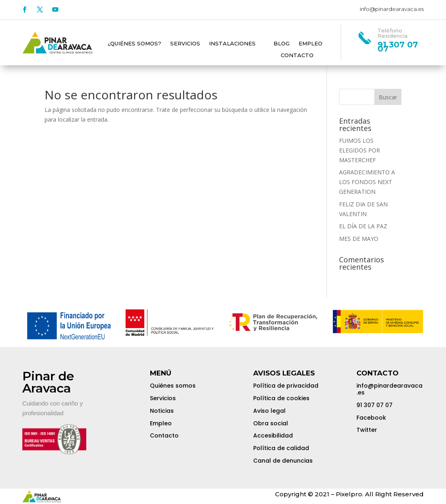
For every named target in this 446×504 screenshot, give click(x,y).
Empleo (310, 44)
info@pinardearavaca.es (392, 9)
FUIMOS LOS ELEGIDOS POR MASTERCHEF (360, 150)
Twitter (367, 430)
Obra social (271, 423)
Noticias (162, 411)
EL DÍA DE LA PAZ (363, 226)
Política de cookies (281, 398)
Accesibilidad (273, 435)
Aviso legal (269, 411)
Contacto (297, 56)
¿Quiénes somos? (134, 44)
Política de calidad (281, 448)
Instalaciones (232, 44)
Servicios (185, 44)
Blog (282, 44)
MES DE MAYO (359, 239)
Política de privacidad (286, 386)
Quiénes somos (173, 386)
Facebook (371, 418)
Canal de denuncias (283, 461)
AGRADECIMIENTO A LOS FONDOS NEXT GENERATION (368, 182)
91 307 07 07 (375, 405)
